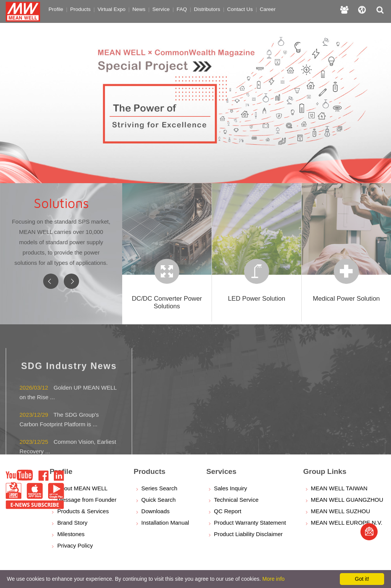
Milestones (71, 534)
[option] (195, 92)
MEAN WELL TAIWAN (339, 488)
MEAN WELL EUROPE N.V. (347, 523)
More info (273, 579)
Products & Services (83, 511)
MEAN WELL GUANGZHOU (347, 500)
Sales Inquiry (230, 488)
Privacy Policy (75, 545)
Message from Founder (87, 500)
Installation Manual (165, 523)
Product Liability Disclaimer (248, 534)
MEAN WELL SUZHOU (340, 511)
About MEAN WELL (82, 488)
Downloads (155, 511)
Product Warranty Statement (250, 523)
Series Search (159, 488)
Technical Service (236, 500)
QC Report (228, 511)
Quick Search (158, 500)
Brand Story (72, 523)
